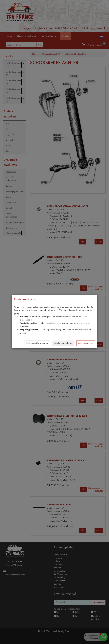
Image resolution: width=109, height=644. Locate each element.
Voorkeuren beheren (63, 343)
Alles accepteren (86, 343)
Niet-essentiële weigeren (37, 343)
